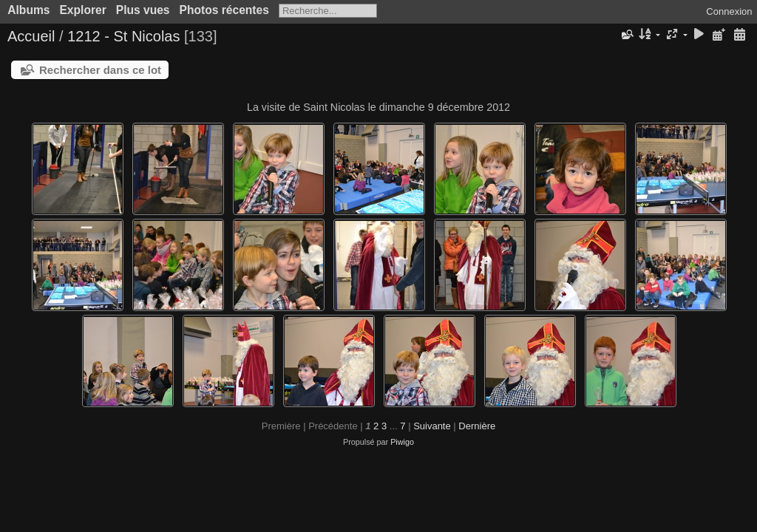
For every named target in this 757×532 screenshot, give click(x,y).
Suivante (432, 426)
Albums (28, 10)
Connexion (729, 11)
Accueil (31, 36)
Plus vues (143, 10)
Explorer (82, 10)
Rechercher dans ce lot (100, 70)
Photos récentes (224, 10)
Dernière (477, 426)
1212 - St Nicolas (123, 36)
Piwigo (402, 442)
